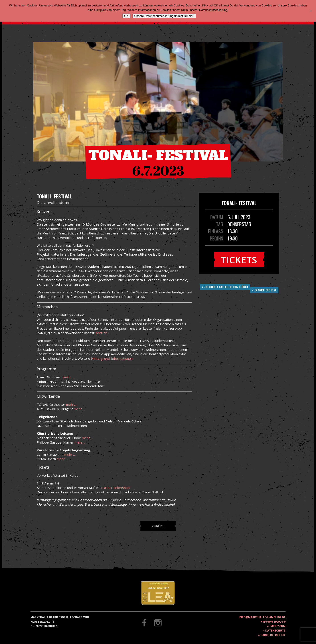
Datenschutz (275, 631)
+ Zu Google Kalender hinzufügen (225, 287)
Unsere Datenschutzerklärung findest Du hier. (164, 16)
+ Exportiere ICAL (264, 290)
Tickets (239, 260)
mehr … (69, 377)
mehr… (71, 404)
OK (126, 16)
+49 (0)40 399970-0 (273, 622)
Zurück (158, 526)
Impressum (278, 626)
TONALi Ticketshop (115, 488)
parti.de (102, 333)
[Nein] (310, 11)
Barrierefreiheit (273, 635)
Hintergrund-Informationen (112, 358)
